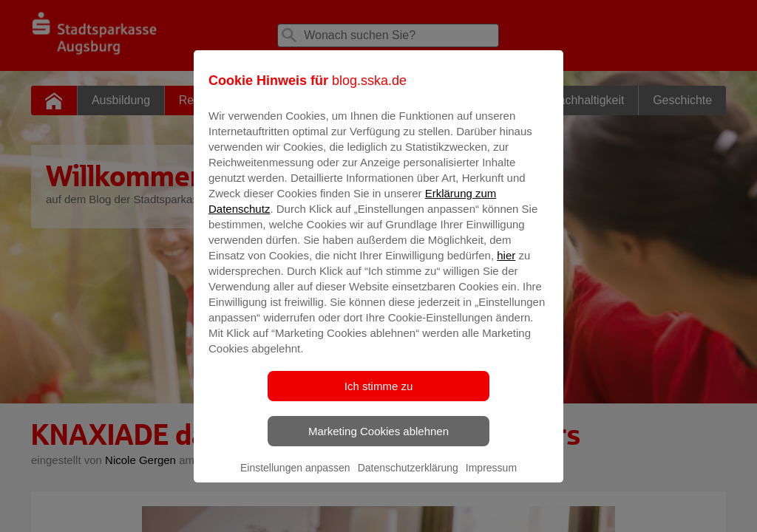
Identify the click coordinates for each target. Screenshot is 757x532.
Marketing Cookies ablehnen (378, 441)
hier (506, 266)
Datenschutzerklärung (408, 478)
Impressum (491, 478)
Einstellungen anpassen (295, 478)
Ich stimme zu (379, 396)
